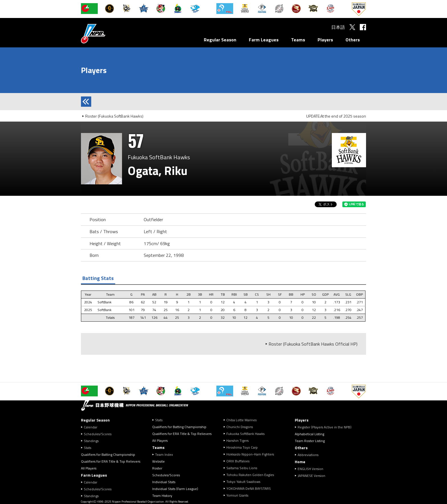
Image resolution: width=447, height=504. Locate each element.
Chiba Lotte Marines (241, 420)
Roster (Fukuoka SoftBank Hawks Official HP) (313, 344)
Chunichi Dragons (240, 427)
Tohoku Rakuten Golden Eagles (250, 475)
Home (300, 462)
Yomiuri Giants (237, 495)
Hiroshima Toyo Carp (242, 447)
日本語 (338, 27)
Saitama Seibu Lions (242, 468)
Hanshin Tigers (237, 441)
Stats (88, 448)
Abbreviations (308, 455)
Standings (91, 441)
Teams (298, 40)
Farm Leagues (264, 40)
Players (325, 40)
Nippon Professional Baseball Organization (107, 34)
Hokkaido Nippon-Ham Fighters (250, 454)
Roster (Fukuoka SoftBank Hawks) (114, 116)
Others (353, 40)
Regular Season (220, 40)
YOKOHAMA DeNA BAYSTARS (249, 488)
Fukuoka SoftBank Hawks (245, 434)
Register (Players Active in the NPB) (326, 427)
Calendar (91, 427)
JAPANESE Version (311, 476)
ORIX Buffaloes (238, 461)
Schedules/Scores (98, 434)
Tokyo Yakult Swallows (243, 482)
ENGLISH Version (310, 469)
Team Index (164, 454)
